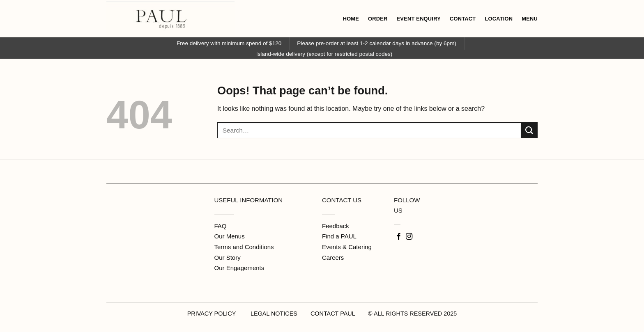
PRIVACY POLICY (212, 314)
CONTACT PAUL (333, 314)
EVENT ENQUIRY (419, 19)
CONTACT (463, 19)
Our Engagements (239, 268)
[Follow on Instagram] (409, 237)
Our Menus (230, 236)
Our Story (228, 258)
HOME (351, 19)
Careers (333, 258)
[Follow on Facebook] (399, 237)
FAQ (221, 226)
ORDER (378, 19)
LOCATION (499, 19)
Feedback (336, 226)
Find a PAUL (339, 236)
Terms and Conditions (244, 247)
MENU (530, 19)
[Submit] (529, 130)
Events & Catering (347, 247)
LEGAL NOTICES (274, 314)
